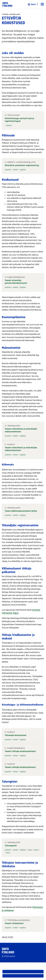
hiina (8, 853)
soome (9, 125)
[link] (7, 4)
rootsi (15, 170)
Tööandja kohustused (16, 735)
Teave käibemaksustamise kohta (21, 511)
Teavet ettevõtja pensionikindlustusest (16, 282)
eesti (36, 850)
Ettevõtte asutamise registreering (22, 165)
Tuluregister (11, 846)
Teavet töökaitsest (14, 923)
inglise (23, 170)
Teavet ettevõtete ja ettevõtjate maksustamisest (21, 430)
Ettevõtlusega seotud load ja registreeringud (19, 120)
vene (30, 850)
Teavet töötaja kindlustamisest (20, 751)
